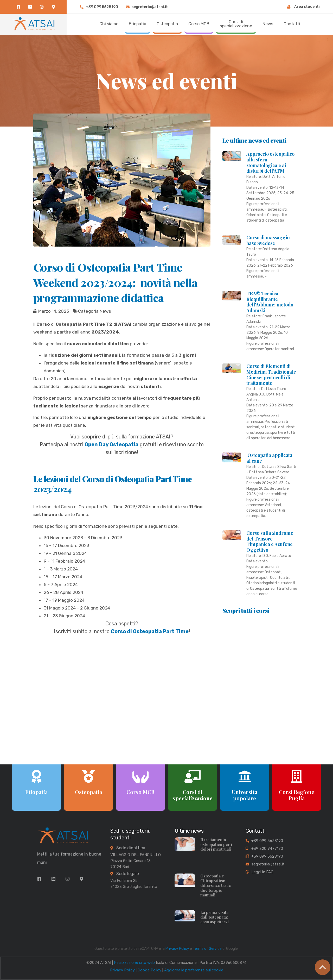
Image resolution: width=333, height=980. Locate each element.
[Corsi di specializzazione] (193, 776)
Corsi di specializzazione (192, 795)
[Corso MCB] (140, 776)
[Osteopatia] (88, 776)
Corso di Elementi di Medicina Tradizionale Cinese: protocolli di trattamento (271, 375)
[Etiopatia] (36, 776)
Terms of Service (207, 949)
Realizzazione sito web (134, 963)
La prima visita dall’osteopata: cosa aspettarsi (214, 917)
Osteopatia (88, 792)
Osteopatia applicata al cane (269, 458)
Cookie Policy (149, 970)
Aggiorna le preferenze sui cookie (194, 970)
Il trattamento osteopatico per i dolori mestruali (216, 844)
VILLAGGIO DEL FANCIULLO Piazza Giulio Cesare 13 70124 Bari (136, 861)
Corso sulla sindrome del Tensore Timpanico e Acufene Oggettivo (270, 541)
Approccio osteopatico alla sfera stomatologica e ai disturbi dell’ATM (270, 162)
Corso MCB (140, 792)
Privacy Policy (177, 949)
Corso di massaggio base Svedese (268, 240)
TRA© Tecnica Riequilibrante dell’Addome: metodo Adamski (270, 302)
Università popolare (245, 795)
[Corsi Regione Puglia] (297, 776)
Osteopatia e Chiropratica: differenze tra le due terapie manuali (216, 885)
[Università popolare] (245, 776)
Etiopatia (36, 792)
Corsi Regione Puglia (297, 795)
